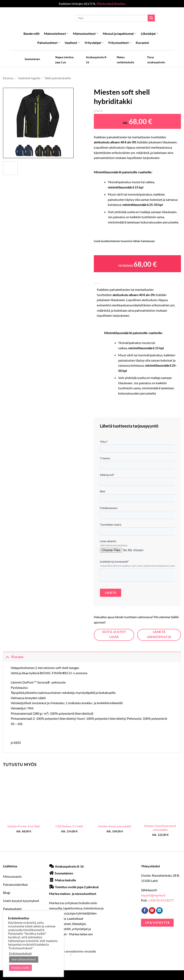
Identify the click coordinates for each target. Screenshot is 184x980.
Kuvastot (142, 43)
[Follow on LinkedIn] (159, 911)
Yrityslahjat (94, 43)
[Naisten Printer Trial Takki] (24, 797)
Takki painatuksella (58, 78)
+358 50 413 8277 (161, 900)
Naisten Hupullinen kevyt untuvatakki (160, 828)
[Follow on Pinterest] (152, 911)
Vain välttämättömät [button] (24, 959)
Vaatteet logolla (29, 78)
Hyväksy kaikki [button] (20, 968)
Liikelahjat (150, 33)
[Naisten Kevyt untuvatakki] (115, 797)
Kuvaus (13, 657)
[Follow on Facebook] (145, 911)
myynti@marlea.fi (153, 895)
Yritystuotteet (120, 43)
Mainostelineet (56, 33)
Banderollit (32, 33)
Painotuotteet (49, 43)
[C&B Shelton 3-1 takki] (69, 797)
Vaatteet (72, 43)
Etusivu (8, 78)
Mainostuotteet (86, 33)
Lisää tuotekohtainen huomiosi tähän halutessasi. (125, 241)
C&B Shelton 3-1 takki (69, 826)
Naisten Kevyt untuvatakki (115, 826)
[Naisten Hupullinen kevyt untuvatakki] (160, 797)
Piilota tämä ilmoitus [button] (111, 4)
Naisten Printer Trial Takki (24, 826)
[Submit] (151, 18)
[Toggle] (7, 657)
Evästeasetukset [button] (20, 953)
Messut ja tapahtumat (120, 33)
